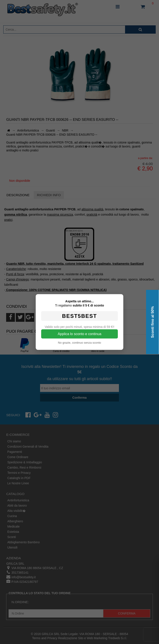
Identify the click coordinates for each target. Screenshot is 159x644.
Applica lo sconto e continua (79, 334)
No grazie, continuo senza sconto (79, 343)
